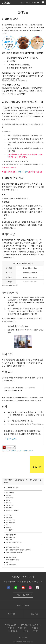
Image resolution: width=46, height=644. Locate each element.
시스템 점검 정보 (13, 631)
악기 (7, 525)
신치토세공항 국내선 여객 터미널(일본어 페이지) (19, 550)
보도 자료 (35, 614)
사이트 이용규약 (23, 628)
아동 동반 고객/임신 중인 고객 (14, 542)
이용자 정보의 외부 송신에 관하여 (31, 625)
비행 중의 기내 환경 (11, 565)
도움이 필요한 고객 (11, 535)
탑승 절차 (9, 495)
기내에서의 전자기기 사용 (13, 560)
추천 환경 (35, 628)
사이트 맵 (25, 631)
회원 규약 (11, 628)
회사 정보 (11, 614)
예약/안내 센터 (23, 172)
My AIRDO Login (25, 2)
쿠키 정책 (35, 631)
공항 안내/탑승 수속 (12, 488)
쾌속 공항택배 (10, 530)
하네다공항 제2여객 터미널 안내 (14, 552)
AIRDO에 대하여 (23, 605)
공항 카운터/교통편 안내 (12, 547)
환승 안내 (9, 503)
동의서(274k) (12, 439)
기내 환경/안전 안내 (11, 557)
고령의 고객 (9, 540)
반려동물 (8, 527)
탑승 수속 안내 (10, 493)
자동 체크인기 (10, 505)
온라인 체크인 (10, 498)
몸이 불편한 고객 (10, 537)
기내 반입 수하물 (10, 520)
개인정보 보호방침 (11, 625)
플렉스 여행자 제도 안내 (12, 510)
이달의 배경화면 (25, 595)
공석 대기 (9, 500)
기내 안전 (9, 562)
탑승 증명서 (9, 508)
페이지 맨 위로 (23, 638)
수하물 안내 (9, 515)
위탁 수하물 (9, 518)
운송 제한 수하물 (10, 522)
